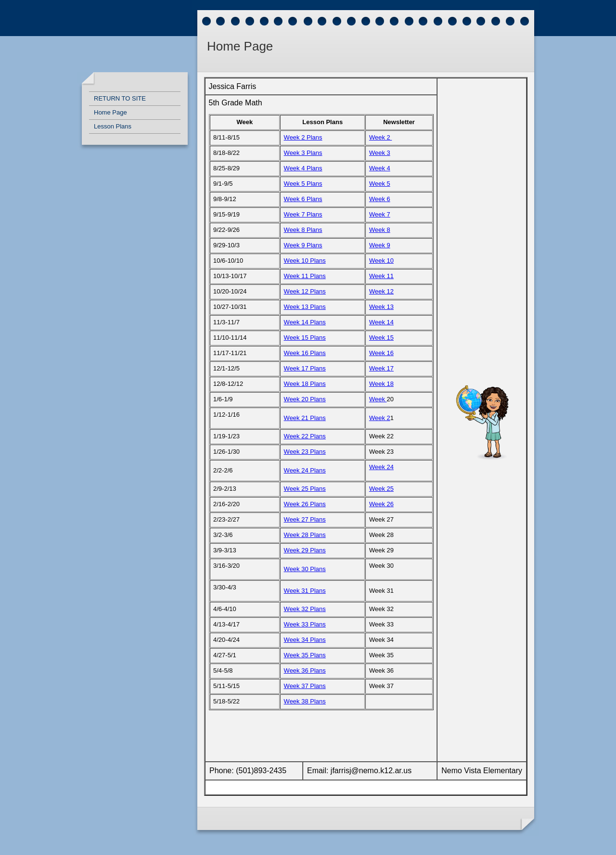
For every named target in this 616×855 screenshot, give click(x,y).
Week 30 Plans (305, 569)
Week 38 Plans (305, 701)
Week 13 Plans (305, 307)
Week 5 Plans (303, 184)
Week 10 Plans (305, 261)
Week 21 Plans (305, 418)
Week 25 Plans (305, 489)
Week (378, 399)
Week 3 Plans (303, 153)
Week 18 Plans (305, 384)
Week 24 (381, 467)
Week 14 (381, 322)
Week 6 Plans (303, 199)
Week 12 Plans (305, 291)
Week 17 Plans (305, 368)
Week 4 (380, 168)
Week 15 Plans (305, 338)
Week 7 (380, 214)
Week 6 (380, 199)
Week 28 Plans (305, 535)
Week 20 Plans (305, 399)
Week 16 (381, 353)
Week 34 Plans (305, 640)
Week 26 (381, 504)
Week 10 (381, 261)
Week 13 (381, 307)
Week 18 (381, 384)
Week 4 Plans (303, 168)
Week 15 (381, 338)
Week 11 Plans (305, 276)
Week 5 (380, 184)
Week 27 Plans (305, 519)
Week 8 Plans (303, 230)
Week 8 (380, 230)
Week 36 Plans (305, 670)
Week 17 (381, 368)
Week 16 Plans (305, 353)
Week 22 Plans (305, 436)
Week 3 (380, 153)
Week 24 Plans (305, 470)
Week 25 (381, 489)
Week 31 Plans (305, 591)
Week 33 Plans (305, 624)
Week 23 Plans (305, 452)
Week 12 (381, 291)
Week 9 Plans (303, 245)
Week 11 (381, 276)
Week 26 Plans (305, 504)
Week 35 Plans (305, 655)
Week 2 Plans (303, 137)
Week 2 (380, 137)
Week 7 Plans (303, 214)
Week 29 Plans (305, 550)
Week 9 (380, 245)
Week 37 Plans (305, 686)
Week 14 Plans (305, 322)
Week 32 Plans (305, 609)
